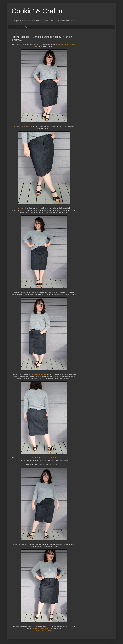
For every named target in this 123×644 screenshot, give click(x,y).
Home (12, 27)
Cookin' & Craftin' (38, 11)
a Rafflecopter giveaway (44, 630)
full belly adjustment (40, 374)
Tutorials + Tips (23, 27)
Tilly (16, 126)
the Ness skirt (28, 126)
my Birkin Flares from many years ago (61, 458)
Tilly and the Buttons (62, 44)
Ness (19, 208)
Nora (46, 628)
